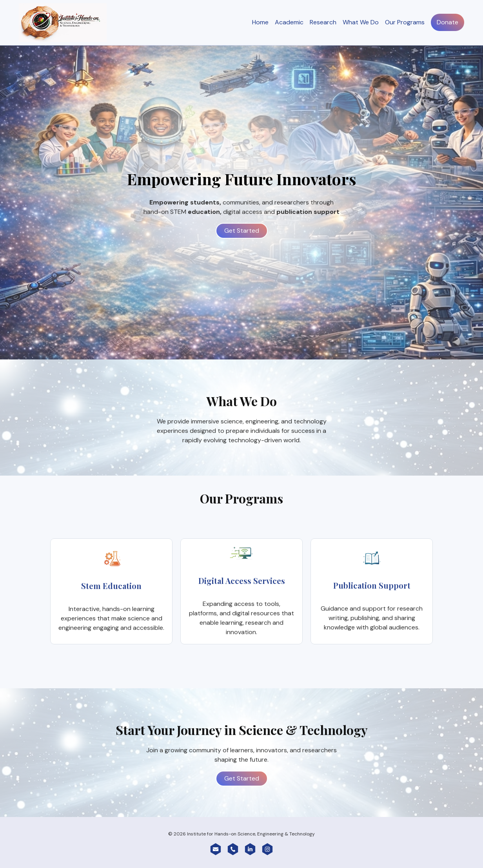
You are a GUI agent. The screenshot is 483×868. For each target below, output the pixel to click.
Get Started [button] (242, 237)
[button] (216, 850)
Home (260, 23)
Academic (289, 23)
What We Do (361, 23)
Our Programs (405, 23)
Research (323, 23)
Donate (448, 23)
